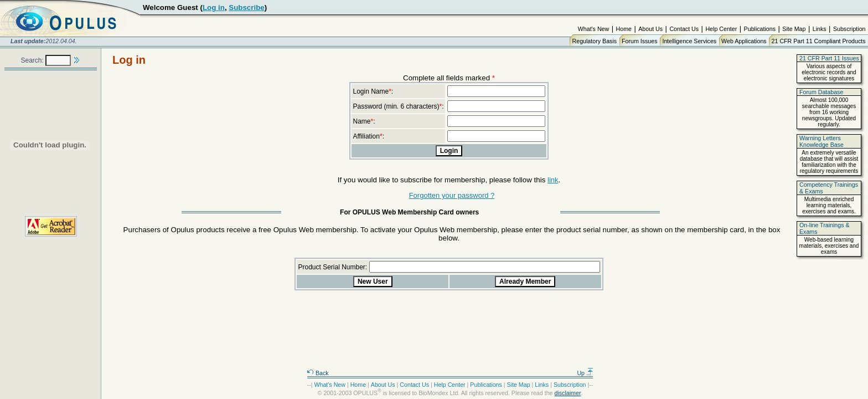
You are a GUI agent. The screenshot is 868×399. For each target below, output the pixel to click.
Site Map (794, 29)
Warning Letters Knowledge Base (821, 141)
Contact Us (684, 29)
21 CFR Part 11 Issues (829, 58)
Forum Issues (640, 41)
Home (624, 29)
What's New (594, 29)
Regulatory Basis (595, 41)
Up (585, 373)
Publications (760, 29)
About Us (650, 29)
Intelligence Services (689, 41)
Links (820, 29)
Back (318, 373)
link (553, 180)
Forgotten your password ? (452, 195)
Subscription (849, 29)
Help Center (721, 29)
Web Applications (744, 41)
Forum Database (821, 92)
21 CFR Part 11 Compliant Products (819, 41)
